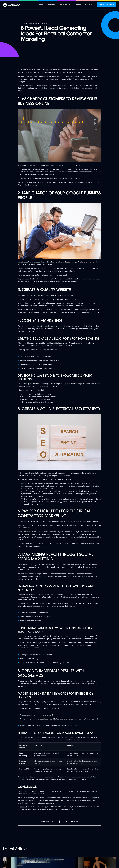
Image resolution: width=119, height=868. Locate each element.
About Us (52, 5)
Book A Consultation (106, 5)
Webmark (23, 807)
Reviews (89, 5)
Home (41, 5)
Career (78, 5)
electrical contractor (43, 543)
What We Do (65, 5)
